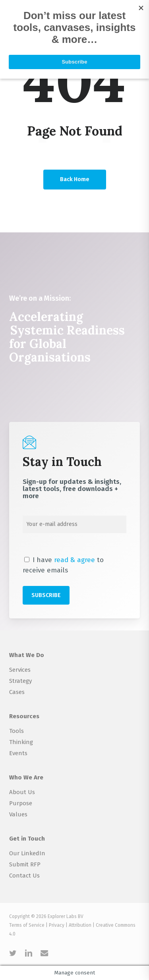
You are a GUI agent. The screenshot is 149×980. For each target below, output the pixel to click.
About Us (22, 792)
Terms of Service (27, 925)
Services (20, 670)
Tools (16, 731)
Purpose (21, 803)
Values (18, 814)
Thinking (21, 742)
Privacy (57, 925)
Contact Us (24, 876)
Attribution (80, 925)
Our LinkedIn (27, 853)
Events (18, 753)
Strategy (20, 681)
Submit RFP (25, 864)
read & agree (74, 560)
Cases (17, 692)
